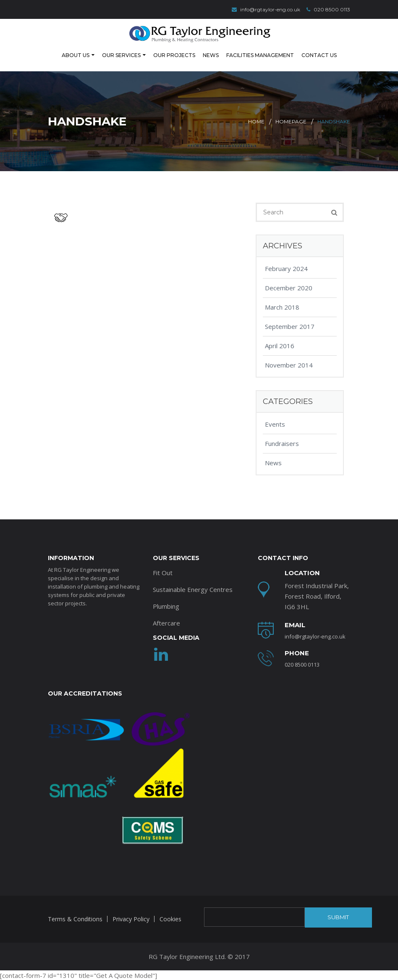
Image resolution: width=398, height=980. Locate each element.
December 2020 (289, 287)
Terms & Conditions (75, 918)
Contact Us (319, 55)
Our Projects (174, 55)
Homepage (291, 121)
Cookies (170, 918)
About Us (76, 55)
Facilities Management (260, 55)
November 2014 (289, 364)
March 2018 (282, 306)
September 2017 (290, 326)
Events (275, 423)
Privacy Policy (131, 918)
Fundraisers (282, 443)
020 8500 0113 (328, 9)
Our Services (121, 55)
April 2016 (280, 345)
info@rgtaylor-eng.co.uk (266, 9)
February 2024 (286, 268)
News (211, 55)
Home (256, 121)
